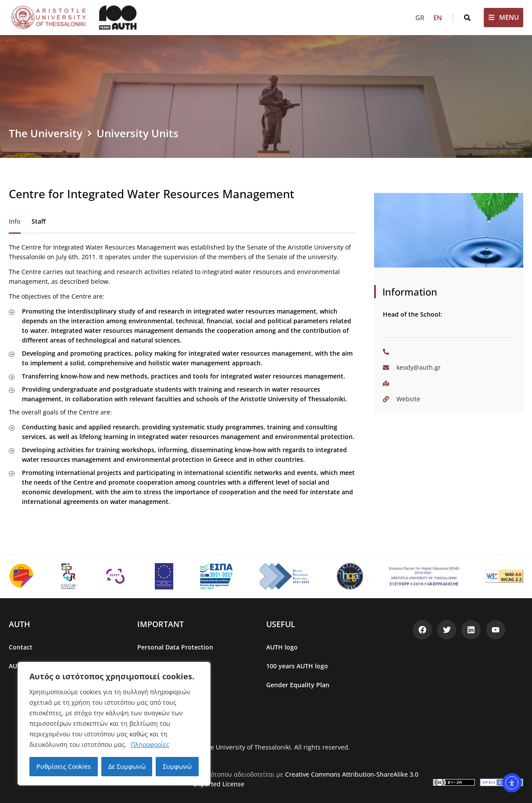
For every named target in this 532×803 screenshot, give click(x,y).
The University (46, 133)
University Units (137, 133)
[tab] (15, 222)
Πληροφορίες (150, 744)
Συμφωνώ (177, 766)
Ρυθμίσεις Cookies (64, 766)
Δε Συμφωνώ (127, 766)
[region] (114, 724)
